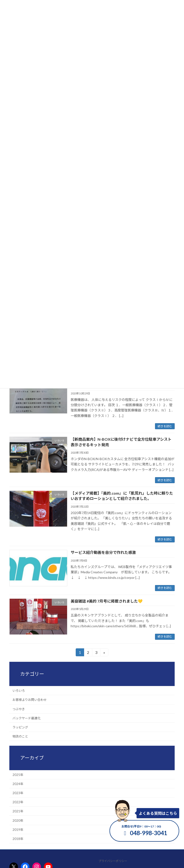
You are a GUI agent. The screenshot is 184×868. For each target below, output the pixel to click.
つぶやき (19, 709)
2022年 (18, 802)
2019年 (18, 829)
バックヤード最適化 (26, 718)
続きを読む (165, 426)
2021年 (18, 811)
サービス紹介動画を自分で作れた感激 (103, 552)
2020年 (18, 820)
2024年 (18, 784)
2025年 (18, 774)
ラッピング (20, 727)
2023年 (18, 793)
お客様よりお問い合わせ (30, 700)
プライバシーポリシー (113, 861)
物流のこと (20, 736)
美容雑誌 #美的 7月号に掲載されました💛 (107, 601)
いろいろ (19, 691)
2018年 (18, 839)
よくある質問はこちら (158, 813)
